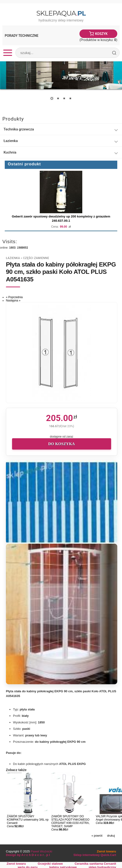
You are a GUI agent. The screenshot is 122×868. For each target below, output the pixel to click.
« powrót (97, 836)
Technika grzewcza (19, 129)
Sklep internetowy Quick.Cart (95, 855)
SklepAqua (61, 13)
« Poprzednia (14, 297)
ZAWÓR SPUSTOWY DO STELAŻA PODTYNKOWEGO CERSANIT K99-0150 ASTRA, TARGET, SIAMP (70, 821)
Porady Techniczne (22, 36)
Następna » (13, 300)
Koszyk (101, 34)
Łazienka (11, 141)
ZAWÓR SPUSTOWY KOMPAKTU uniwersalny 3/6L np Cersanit (28, 820)
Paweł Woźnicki (41, 851)
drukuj (111, 836)
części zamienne (36, 258)
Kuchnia (10, 152)
